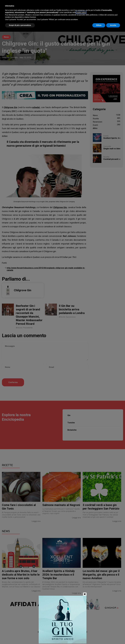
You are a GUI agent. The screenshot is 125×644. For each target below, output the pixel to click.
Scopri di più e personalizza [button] (20, 25)
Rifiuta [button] (99, 25)
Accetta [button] (113, 25)
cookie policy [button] (81, 12)
